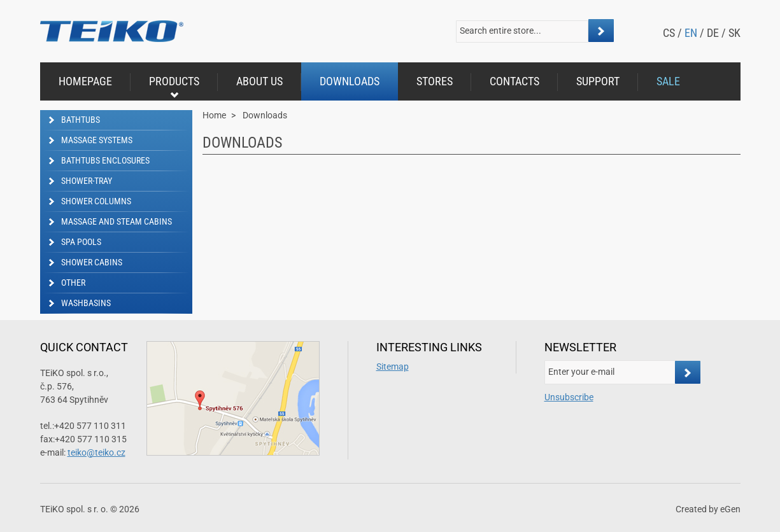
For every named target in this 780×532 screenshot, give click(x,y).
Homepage (85, 81)
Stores (435, 81)
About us (259, 81)
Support (598, 81)
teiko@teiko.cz (96, 452)
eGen (730, 509)
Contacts (514, 81)
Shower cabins (92, 262)
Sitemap (393, 367)
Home (214, 115)
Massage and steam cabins (117, 221)
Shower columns (96, 201)
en (691, 33)
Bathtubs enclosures (105, 160)
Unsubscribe (569, 397)
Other (73, 283)
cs (669, 33)
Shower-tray (87, 181)
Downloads (350, 81)
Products (174, 87)
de (713, 33)
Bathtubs (81, 120)
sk (734, 33)
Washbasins (86, 303)
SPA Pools (81, 242)
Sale (668, 81)
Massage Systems (97, 140)
